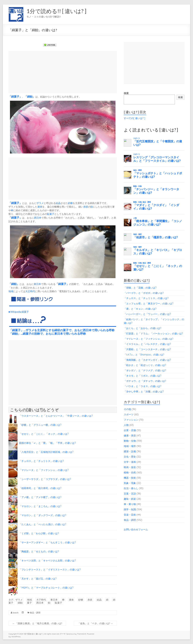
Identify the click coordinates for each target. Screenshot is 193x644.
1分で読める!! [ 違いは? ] (56, 11)
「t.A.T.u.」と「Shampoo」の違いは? (144, 355)
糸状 (86, 207)
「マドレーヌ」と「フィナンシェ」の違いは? (44, 470)
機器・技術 (130, 478)
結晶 (58, 203)
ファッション (131, 420)
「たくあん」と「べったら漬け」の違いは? (43, 524)
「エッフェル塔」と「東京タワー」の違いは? (149, 303)
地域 (11, 291)
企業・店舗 (130, 430)
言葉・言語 (130, 494)
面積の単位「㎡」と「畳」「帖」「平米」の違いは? (47, 443)
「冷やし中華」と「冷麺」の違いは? (144, 391)
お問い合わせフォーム (136, 529)
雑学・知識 (130, 509)
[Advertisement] (63, 72)
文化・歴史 (130, 457)
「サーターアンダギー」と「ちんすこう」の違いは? (47, 542)
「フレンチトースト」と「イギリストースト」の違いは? (50, 570)
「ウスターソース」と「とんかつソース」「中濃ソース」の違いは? (56, 416)
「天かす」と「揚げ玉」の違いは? (38, 579)
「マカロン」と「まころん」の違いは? (40, 506)
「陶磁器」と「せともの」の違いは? (39, 551)
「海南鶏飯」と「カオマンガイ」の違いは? (147, 360)
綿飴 (30, 96)
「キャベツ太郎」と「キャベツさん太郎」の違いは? (47, 560)
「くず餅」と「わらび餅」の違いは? (39, 533)
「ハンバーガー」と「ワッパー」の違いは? (147, 314)
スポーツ (129, 414)
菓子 (17, 203)
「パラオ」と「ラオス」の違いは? (142, 386)
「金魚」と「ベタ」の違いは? (95, 623)
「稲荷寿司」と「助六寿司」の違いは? (40, 488)
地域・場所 (130, 446)
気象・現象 (130, 483)
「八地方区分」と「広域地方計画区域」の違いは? (46, 452)
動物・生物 (130, 441)
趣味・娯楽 (130, 499)
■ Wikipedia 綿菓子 (19, 312)
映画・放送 (130, 467)
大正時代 (30, 291)
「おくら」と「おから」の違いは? (142, 328)
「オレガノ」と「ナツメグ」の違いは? (145, 370)
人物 (126, 425)
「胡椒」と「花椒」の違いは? (140, 288)
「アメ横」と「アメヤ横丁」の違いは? (40, 497)
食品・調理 (35, 613)
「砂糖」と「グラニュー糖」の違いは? (40, 425)
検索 (126, 93)
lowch (16, 613)
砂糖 (70, 203)
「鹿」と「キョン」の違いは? (140, 309)
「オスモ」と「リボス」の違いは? (142, 376)
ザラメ (40, 203)
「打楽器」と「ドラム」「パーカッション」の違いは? (153, 333)
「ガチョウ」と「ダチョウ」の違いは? (145, 381)
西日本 (38, 218)
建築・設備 (130, 451)
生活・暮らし (131, 488)
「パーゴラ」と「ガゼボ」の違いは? (144, 293)
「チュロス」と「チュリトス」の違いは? (41, 461)
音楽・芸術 (130, 515)
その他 (127, 409)
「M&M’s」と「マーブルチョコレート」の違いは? (46, 588)
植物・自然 (130, 472)
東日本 (37, 284)
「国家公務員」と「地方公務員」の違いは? (37, 623)
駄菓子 (51, 214)
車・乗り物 (130, 504)
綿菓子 (15, 96)
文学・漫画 (130, 462)
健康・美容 (130, 436)
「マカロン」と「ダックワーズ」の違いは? (43, 515)
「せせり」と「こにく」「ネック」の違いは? (44, 434)
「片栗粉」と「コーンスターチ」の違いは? (147, 349)
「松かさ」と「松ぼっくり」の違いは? (145, 365)
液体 (40, 207)
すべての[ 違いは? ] (134, 118)
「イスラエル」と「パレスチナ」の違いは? (147, 344)
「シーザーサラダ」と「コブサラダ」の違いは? (45, 479)
